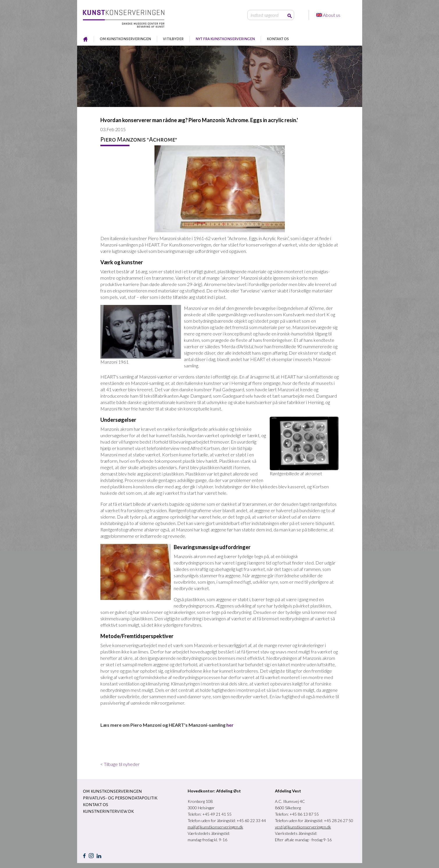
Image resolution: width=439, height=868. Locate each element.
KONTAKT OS (278, 39)
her (230, 725)
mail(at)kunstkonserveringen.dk (215, 827)
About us (332, 15)
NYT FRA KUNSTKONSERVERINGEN (225, 39)
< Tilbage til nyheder (120, 764)
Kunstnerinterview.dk (108, 811)
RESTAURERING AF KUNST (85, 39)
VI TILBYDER (173, 39)
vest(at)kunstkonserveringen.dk (303, 827)
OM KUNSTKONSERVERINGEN (125, 39)
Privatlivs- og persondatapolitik (120, 798)
